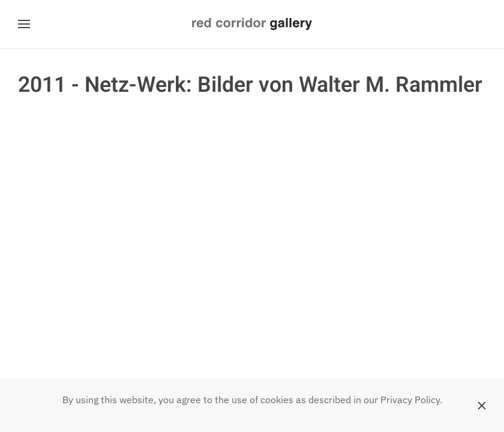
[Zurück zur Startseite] (252, 24)
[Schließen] (482, 406)
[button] (24, 24)
